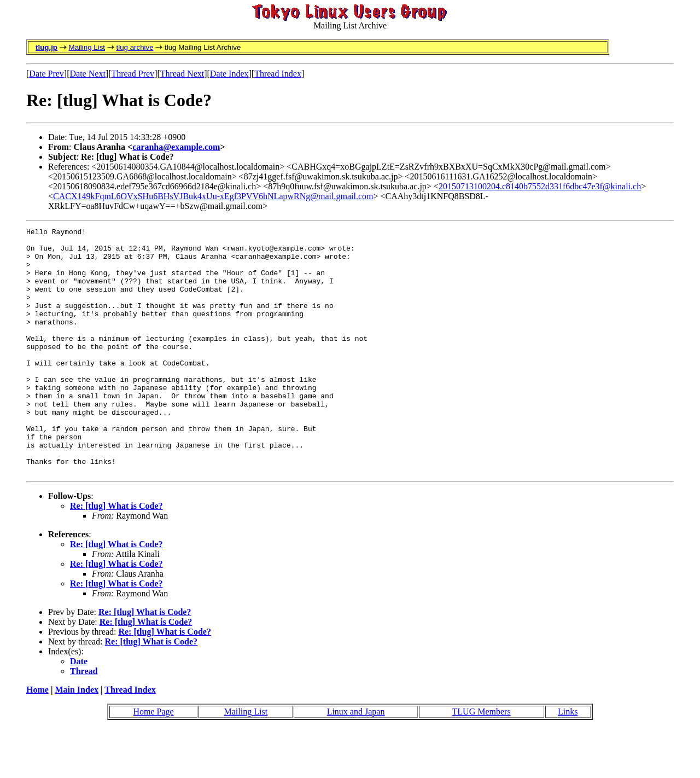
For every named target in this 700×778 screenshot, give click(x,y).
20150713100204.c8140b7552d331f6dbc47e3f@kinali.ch (540, 186)
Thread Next (182, 74)
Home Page (153, 761)
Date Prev (46, 74)
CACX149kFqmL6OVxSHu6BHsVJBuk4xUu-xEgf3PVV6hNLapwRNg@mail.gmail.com (213, 196)
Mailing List (87, 47)
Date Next (88, 74)
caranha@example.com (176, 147)
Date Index (229, 74)
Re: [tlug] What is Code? (116, 555)
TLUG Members (482, 761)
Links (568, 761)
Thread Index (278, 74)
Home (37, 739)
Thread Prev (133, 74)
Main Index (77, 739)
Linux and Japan (356, 761)
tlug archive (135, 47)
